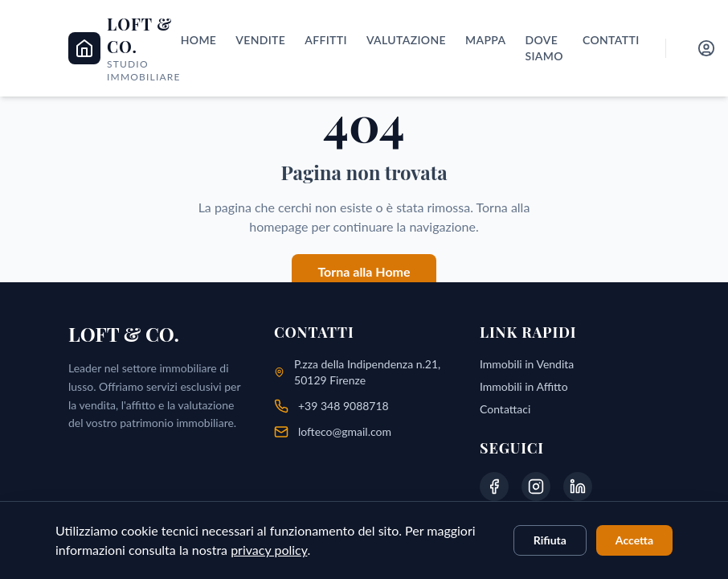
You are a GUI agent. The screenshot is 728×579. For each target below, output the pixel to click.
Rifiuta (550, 540)
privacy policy (269, 550)
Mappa (485, 40)
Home (199, 40)
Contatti (611, 40)
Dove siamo (544, 48)
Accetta (634, 540)
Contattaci (505, 409)
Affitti (326, 40)
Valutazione (406, 40)
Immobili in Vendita (527, 364)
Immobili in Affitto (524, 386)
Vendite (260, 40)
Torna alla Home (364, 271)
